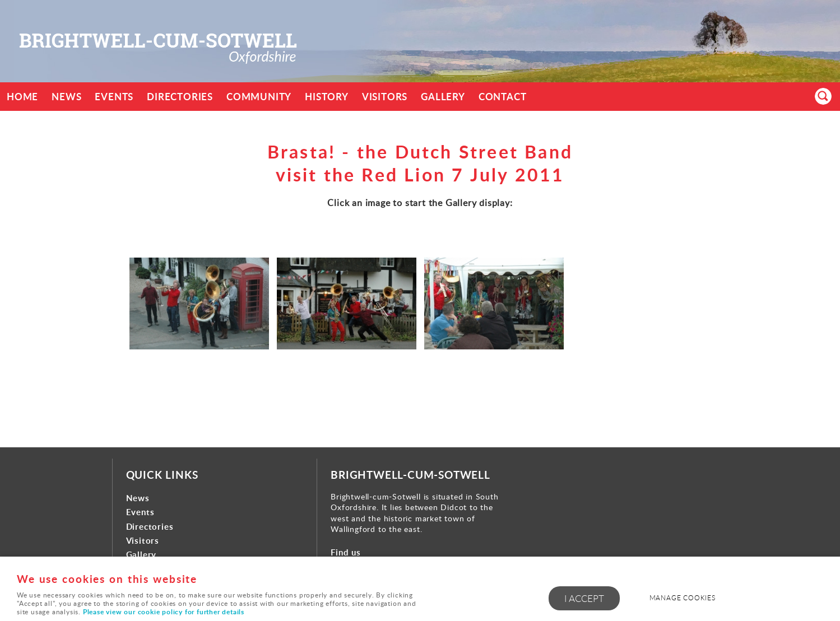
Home (22, 97)
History (327, 97)
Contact (503, 97)
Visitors (385, 97)
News (66, 97)
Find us (346, 552)
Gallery (443, 97)
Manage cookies (683, 598)
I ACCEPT (584, 598)
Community (259, 97)
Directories (180, 97)
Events (114, 97)
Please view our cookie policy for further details (164, 612)
